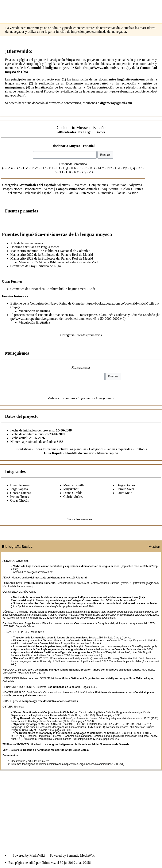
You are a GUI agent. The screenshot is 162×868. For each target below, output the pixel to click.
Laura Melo (124, 493)
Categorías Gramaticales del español (28, 185)
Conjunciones (99, 185)
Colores (127, 189)
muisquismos (14, 87)
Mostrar (154, 547)
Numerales (105, 193)
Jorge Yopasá (19, 489)
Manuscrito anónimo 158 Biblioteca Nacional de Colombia (50, 251)
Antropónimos (105, 398)
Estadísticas (23, 449)
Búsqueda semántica (73, 164)
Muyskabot (71, 489)
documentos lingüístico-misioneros (124, 79)
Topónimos (85, 398)
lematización (44, 87)
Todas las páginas (46, 449)
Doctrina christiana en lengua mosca (35, 247)
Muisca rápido (108, 453)
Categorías (96, 449)
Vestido (133, 193)
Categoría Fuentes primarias (81, 335)
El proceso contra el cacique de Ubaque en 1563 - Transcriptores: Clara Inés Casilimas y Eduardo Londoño (83, 315)
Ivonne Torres (20, 497)
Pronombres (33, 189)
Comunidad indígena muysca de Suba (55, 68)
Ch (33, 168)
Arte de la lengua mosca (27, 243)
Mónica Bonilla (74, 485)
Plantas (120, 193)
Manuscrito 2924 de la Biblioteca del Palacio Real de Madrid (60, 262)
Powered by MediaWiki (29, 855)
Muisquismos (81, 367)
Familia (73, 193)
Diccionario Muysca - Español (73, 146)
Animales (92, 189)
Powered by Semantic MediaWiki (73, 855)
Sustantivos (118, 185)
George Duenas (21, 493)
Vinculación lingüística (34, 311)
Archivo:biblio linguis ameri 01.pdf (71, 289)
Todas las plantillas (73, 449)
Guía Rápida (53, 453)
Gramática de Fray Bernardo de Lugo (36, 266)
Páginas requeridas (119, 449)
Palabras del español (39, 193)
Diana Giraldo (73, 493)
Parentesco (88, 193)
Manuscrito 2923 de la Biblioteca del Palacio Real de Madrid (52, 258)
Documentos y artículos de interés (30, 761)
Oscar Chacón (20, 500)
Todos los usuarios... (81, 519)
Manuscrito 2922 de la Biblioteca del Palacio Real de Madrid (52, 255)
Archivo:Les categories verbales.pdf (33, 572)
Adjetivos (63, 185)
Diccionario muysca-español (87, 83)
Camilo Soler (125, 489)
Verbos (49, 189)
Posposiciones (13, 189)
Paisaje (60, 193)
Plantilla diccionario (80, 453)
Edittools (141, 449)
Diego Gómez (126, 485)
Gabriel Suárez (73, 497)
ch (37, 168)
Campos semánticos (70, 189)
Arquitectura (110, 189)
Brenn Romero (20, 485)
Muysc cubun (76, 60)
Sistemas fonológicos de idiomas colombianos (37, 764)
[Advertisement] (81, 10)
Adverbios (79, 185)
